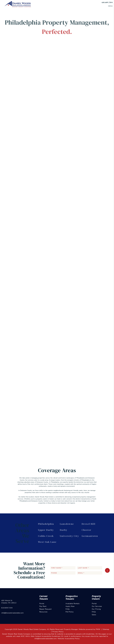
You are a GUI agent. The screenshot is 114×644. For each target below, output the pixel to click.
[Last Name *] (90, 568)
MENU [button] (110, 6)
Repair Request (45, 609)
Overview (25, 60)
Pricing (90, 60)
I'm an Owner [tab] (79, 85)
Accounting (76, 60)
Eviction (83, 60)
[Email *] (90, 97)
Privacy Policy (58, 632)
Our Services (97, 606)
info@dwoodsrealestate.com (12, 613)
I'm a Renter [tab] (92, 85)
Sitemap (106, 629)
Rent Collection (56, 60)
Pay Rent (43, 606)
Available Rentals (73, 604)
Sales (94, 615)
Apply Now (70, 606)
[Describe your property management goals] (90, 117)
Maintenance (66, 60)
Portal (42, 604)
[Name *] (90, 92)
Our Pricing (96, 609)
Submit (107, 129)
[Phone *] (90, 101)
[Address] (90, 106)
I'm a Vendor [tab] (78, 88)
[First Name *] (63, 568)
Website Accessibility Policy (69, 639)
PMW (98, 629)
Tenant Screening (44, 60)
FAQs (68, 609)
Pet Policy (70, 612)
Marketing (33, 60)
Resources (43, 612)
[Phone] (63, 573)
